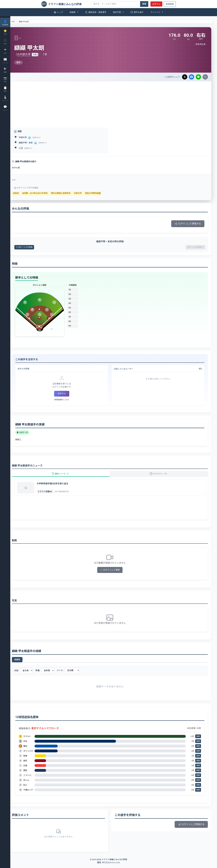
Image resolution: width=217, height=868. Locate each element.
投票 (198, 740)
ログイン (156, 4)
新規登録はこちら (67, 401)
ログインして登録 (114, 574)
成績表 (25, 663)
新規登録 (170, 4)
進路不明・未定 (33, 143)
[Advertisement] (114, 103)
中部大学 (30, 137)
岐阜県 (24, 193)
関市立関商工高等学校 (68, 193)
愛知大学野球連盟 (101, 193)
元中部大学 (31, 54)
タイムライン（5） (161, 476)
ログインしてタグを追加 (33, 188)
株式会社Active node (111, 866)
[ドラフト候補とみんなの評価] (65, 4)
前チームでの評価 (34, 248)
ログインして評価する (188, 224)
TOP (19, 22)
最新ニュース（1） (67, 476)
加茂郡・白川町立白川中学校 (43, 193)
